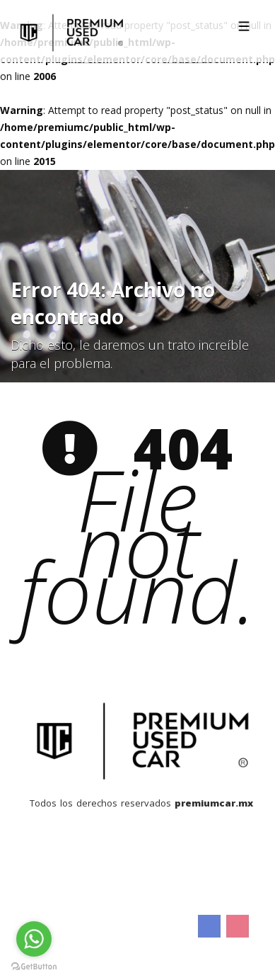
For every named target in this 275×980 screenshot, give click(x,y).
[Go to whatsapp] (34, 939)
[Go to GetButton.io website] (34, 966)
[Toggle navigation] (244, 26)
